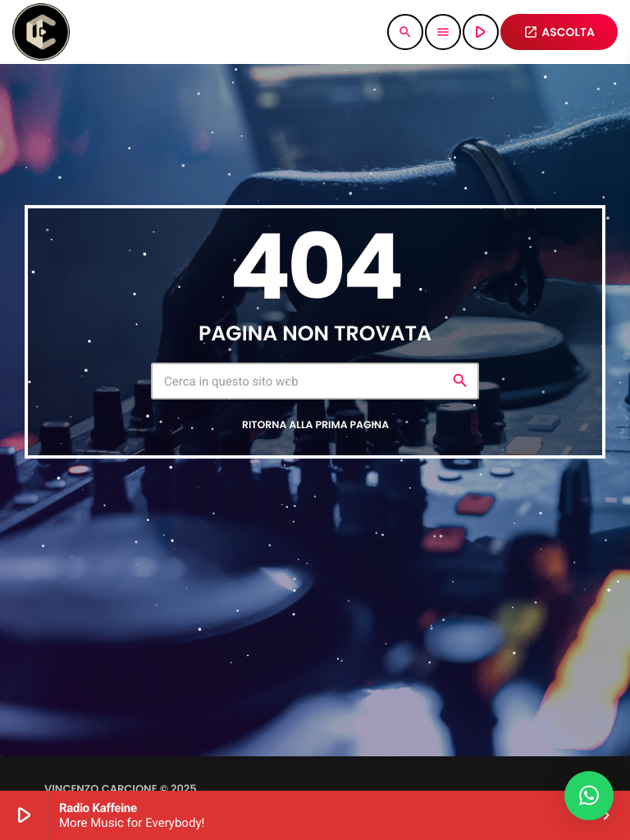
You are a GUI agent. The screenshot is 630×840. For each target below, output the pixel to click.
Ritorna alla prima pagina (315, 425)
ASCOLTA (559, 32)
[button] (589, 796)
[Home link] (41, 32)
